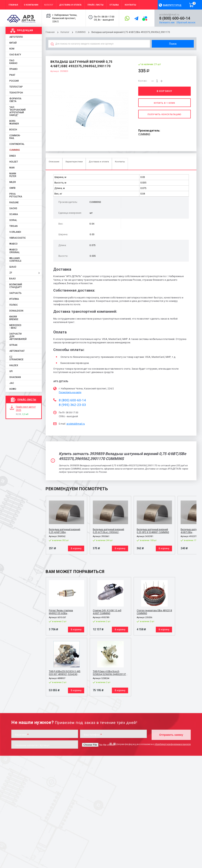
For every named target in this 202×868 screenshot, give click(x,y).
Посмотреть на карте (70, 392)
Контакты (120, 162)
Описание (54, 162)
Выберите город (172, 5)
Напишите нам (167, 22)
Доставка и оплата (99, 162)
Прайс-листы (27, 400)
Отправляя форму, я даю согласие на (152, 744)
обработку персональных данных (173, 744)
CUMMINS (80, 32)
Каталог (65, 32)
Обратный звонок (186, 22)
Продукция (25, 30)
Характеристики (74, 162)
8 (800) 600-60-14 (175, 18)
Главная (50, 32)
